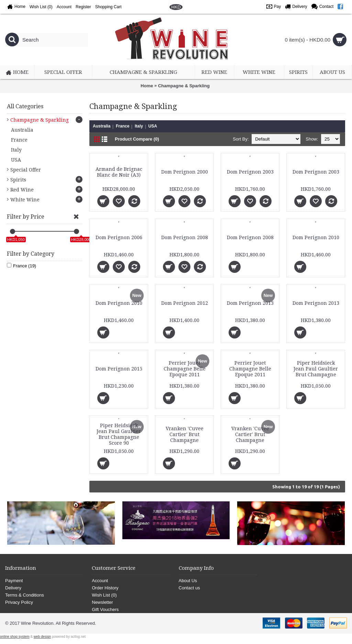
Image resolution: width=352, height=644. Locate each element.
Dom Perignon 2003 (250, 172)
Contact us (189, 588)
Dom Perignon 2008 (185, 237)
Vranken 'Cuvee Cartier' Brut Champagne (185, 434)
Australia (102, 126)
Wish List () (104, 595)
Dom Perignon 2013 (250, 303)
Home (147, 86)
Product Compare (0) (137, 139)
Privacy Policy (19, 602)
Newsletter (102, 602)
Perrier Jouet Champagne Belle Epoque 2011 (185, 369)
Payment (14, 581)
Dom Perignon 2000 (185, 172)
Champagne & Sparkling (184, 86)
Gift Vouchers (105, 609)
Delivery (13, 588)
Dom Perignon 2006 (119, 237)
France (123, 126)
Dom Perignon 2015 (119, 369)
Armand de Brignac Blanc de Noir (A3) (119, 172)
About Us (188, 581)
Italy (139, 126)
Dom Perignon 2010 (316, 237)
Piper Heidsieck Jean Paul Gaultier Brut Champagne (316, 369)
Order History (105, 588)
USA (153, 126)
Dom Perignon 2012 (185, 303)
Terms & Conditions (25, 595)
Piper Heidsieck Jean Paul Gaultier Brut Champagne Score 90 (119, 434)
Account (100, 581)
